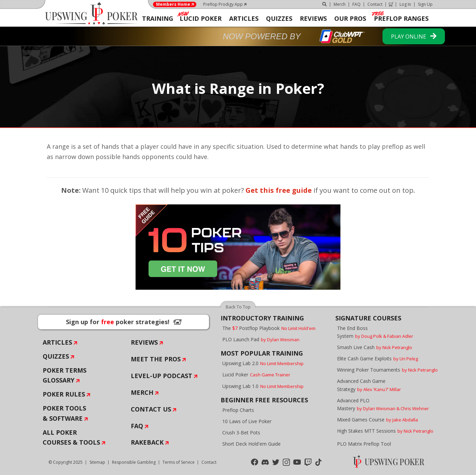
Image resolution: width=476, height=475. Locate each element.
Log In (405, 4)
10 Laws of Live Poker (247, 421)
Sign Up (425, 4)
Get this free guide (279, 190)
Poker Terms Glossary (65, 375)
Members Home (173, 4)
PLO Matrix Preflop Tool (364, 444)
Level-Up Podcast (162, 376)
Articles (57, 342)
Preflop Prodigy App (223, 4)
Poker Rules (64, 394)
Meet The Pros (156, 359)
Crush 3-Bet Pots (241, 433)
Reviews (144, 342)
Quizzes (56, 356)
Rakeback (147, 442)
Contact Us (151, 409)
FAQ (356, 4)
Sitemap (97, 462)
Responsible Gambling (134, 462)
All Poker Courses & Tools (71, 437)
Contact (375, 4)
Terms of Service (179, 462)
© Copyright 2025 (66, 462)
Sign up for (124, 322)
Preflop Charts (238, 410)
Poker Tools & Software (64, 413)
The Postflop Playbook (269, 328)
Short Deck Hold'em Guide (251, 444)
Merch (340, 4)
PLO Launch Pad (261, 339)
